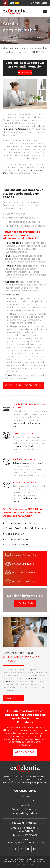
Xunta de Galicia (25, 801)
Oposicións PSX (15, 534)
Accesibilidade (9, 861)
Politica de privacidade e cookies (30, 859)
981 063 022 (31, 835)
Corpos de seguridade (25, 813)
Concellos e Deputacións (25, 809)
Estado (25, 796)
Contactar (25, 603)
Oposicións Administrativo (21, 523)
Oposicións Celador (17, 539)
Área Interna (42, 861)
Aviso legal (9, 859)
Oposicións (17, 37)
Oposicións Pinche (17, 545)
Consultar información (23, 385)
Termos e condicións (26, 861)
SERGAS (29, 37)
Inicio (6, 37)
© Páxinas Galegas (25, 865)
